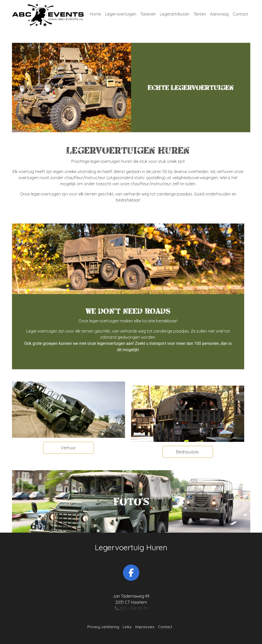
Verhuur (68, 448)
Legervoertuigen (121, 14)
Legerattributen (175, 14)
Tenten (200, 14)
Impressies (145, 627)
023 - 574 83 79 (131, 608)
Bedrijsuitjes (188, 452)
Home (95, 14)
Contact (240, 14)
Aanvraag (219, 14)
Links (127, 627)
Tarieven (148, 14)
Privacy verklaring (103, 627)
